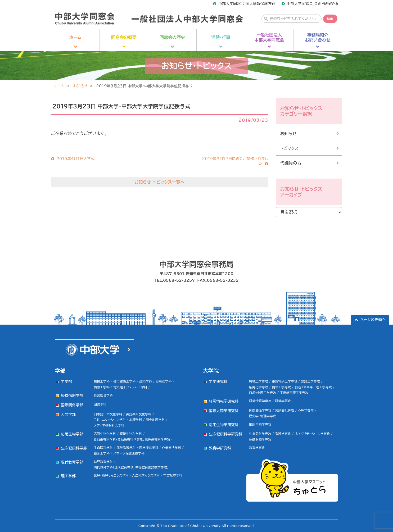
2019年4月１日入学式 (75, 159)
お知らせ (80, 86)
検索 (330, 19)
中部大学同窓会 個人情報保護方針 (247, 4)
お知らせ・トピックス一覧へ (160, 182)
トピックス (290, 148)
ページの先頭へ (373, 320)
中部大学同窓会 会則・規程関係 (313, 4)
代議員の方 (291, 163)
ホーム (59, 86)
